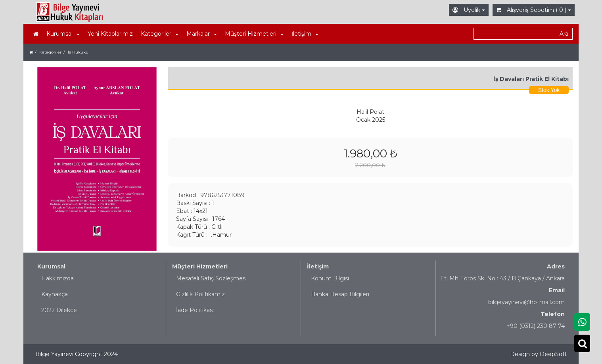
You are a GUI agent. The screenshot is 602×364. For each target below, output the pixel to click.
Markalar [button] (202, 34)
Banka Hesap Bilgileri (340, 294)
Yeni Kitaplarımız (110, 34)
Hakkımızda (58, 278)
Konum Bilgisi (330, 278)
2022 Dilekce (59, 310)
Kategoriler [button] (160, 34)
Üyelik (469, 10)
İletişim (318, 266)
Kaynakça (55, 294)
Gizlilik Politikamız (200, 294)
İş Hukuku (78, 52)
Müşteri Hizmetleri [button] (254, 34)
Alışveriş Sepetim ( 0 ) (534, 10)
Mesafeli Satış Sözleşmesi (211, 278)
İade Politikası (195, 310)
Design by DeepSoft (538, 354)
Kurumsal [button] (63, 34)
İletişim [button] (305, 34)
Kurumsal (51, 266)
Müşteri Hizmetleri (200, 266)
